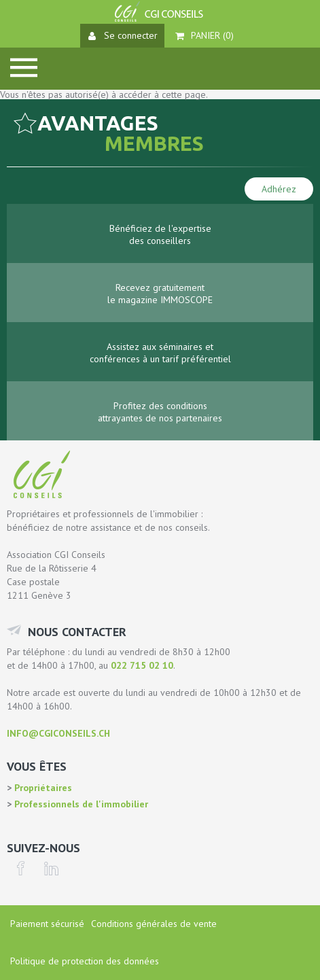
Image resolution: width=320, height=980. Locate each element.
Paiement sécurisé (47, 924)
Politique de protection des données (85, 961)
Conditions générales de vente (154, 924)
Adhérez (279, 189)
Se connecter (123, 35)
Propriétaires (42, 788)
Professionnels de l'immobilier (80, 804)
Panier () (205, 35)
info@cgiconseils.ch (58, 733)
